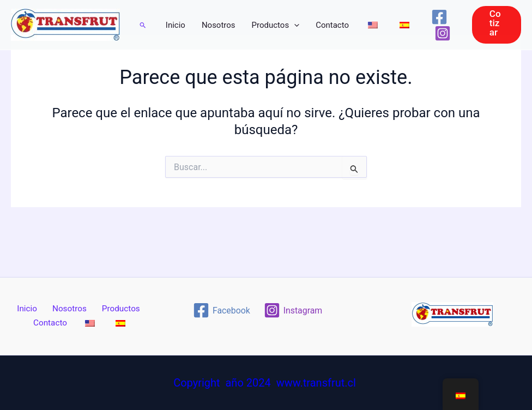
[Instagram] (443, 33)
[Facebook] (439, 17)
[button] (143, 25)
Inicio (176, 25)
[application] (294, 25)
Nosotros (219, 25)
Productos (276, 25)
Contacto (332, 25)
